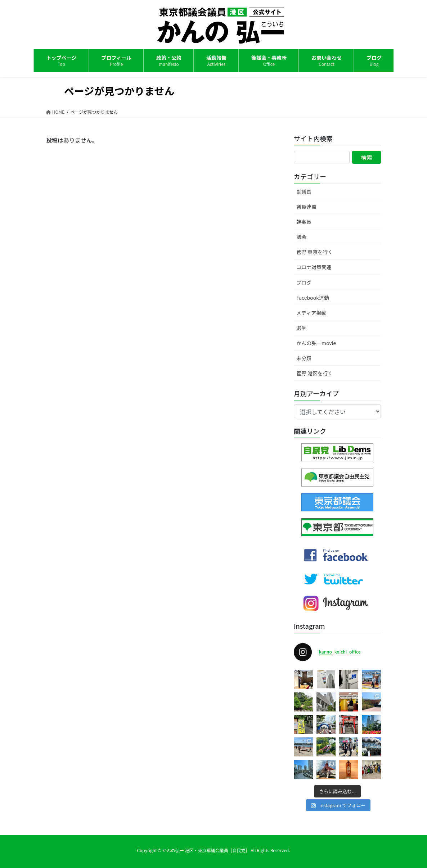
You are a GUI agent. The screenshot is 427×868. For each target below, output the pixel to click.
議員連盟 (306, 207)
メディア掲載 (311, 313)
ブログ (304, 282)
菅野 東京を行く (314, 252)
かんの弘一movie (316, 343)
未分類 (304, 358)
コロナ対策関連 (314, 267)
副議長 (304, 191)
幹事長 (304, 222)
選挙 (301, 328)
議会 (301, 237)
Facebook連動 (313, 298)
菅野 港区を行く (314, 373)
